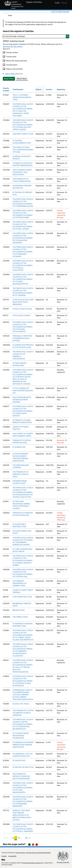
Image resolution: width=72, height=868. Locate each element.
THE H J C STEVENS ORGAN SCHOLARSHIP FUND (22, 97)
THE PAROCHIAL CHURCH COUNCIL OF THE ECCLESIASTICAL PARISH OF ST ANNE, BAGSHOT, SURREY (23, 560)
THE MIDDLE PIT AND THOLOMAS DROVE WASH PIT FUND (23, 150)
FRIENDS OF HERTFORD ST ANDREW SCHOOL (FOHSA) (22, 338)
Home (10, 15)
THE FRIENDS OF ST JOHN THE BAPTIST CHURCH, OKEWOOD (23, 713)
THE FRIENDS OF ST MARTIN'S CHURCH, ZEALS (21, 474)
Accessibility (12, 856)
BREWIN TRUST (19, 610)
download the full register (13, 46)
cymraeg (64, 3)
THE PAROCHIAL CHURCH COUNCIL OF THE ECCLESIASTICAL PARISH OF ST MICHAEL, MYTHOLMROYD (23, 327)
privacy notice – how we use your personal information (33, 853)
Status (38, 89)
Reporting (61, 89)
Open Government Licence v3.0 (33, 863)
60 (13, 838)
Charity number (12, 52)
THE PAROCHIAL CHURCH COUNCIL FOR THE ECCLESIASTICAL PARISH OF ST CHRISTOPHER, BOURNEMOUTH (23, 724)
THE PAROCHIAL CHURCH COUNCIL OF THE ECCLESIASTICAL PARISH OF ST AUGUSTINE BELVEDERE (23, 238)
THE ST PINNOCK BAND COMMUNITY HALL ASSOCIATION (22, 172)
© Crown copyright (63, 862)
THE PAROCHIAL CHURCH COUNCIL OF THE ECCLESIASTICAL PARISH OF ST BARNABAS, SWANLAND (23, 801)
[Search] (36, 36)
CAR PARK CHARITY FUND (23, 134)
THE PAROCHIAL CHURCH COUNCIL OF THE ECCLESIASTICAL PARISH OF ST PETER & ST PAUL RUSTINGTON (23, 681)
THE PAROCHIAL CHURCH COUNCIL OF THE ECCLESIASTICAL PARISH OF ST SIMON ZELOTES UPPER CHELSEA (23, 125)
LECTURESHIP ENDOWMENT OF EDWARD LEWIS (20, 583)
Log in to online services (60, 12)
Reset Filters (22, 79)
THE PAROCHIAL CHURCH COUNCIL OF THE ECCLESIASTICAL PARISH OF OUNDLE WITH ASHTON (23, 411)
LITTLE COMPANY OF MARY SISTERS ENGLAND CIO (23, 391)
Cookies (4, 856)
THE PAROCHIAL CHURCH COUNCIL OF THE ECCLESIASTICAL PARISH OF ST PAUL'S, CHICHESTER (23, 265)
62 (19, 838)
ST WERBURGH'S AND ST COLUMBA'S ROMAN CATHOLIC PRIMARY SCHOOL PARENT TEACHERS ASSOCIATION (23, 695)
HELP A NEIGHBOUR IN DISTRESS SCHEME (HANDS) (22, 400)
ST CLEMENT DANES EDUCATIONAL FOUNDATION (21, 736)
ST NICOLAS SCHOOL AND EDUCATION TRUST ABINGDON (23, 302)
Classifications (12, 65)
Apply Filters (9, 79)
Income (49, 89)
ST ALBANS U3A (19, 447)
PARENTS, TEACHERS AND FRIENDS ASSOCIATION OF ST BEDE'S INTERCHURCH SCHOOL (22, 815)
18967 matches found (13, 41)
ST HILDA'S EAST (19, 760)
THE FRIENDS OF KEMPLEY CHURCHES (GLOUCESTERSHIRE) (21, 776)
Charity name (11, 57)
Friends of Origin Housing (22, 309)
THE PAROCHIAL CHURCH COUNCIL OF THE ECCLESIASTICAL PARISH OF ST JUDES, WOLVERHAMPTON (23, 279)
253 (26, 838)
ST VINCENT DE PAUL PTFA (23, 767)
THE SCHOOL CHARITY (22, 315)
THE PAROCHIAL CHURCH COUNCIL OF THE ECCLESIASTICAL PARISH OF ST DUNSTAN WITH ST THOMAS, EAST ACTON (23, 492)
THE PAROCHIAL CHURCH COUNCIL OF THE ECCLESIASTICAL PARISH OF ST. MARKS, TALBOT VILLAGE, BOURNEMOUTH (23, 635)
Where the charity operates (17, 61)
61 (16, 838)
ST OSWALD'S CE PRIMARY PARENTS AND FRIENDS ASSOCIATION (23, 745)
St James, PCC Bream (21, 704)
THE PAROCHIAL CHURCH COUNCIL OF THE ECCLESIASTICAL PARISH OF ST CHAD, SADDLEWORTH (23, 788)
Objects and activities (14, 69)
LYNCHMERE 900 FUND (22, 597)
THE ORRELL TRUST (20, 617)
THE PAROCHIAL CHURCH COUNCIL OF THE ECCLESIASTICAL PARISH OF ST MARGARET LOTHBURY (23, 252)
